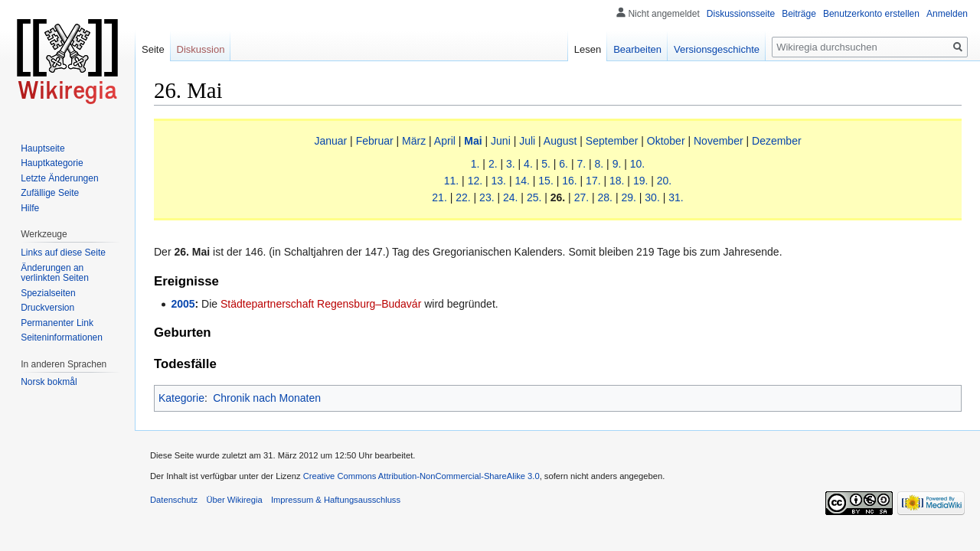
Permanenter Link (57, 323)
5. (546, 164)
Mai (473, 141)
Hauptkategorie (52, 163)
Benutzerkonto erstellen (871, 14)
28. (605, 197)
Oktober (666, 141)
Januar (330, 141)
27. (581, 197)
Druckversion (47, 308)
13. (499, 181)
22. (463, 197)
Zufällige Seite (50, 193)
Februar (375, 141)
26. (558, 197)
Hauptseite (42, 148)
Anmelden (947, 14)
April (445, 141)
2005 (183, 304)
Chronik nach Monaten (267, 398)
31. (676, 197)
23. (487, 197)
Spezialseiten (48, 293)
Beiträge (799, 14)
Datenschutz (174, 500)
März (414, 141)
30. (652, 197)
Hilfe (30, 208)
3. (511, 164)
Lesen (588, 49)
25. (534, 197)
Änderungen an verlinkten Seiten (55, 273)
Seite (153, 49)
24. (510, 197)
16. (569, 181)
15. (546, 181)
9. (617, 164)
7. (581, 164)
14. (522, 181)
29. (628, 197)
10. (637, 164)
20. (664, 181)
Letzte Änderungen (59, 178)
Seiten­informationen (62, 337)
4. (528, 164)
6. (563, 164)
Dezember (777, 141)
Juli (527, 141)
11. (451, 181)
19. (640, 181)
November (719, 141)
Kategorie (181, 398)
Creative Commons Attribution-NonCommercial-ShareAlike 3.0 (421, 476)
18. (617, 181)
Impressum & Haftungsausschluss (336, 500)
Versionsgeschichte (717, 49)
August (560, 141)
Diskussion (201, 49)
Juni (501, 141)
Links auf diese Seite (63, 253)
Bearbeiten (637, 49)
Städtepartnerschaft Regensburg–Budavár (321, 304)
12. (475, 181)
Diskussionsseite (741, 14)
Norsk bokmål (49, 382)
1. (475, 164)
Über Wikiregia (234, 500)
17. (593, 181)
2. (493, 164)
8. (599, 164)
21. (439, 197)
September (612, 141)
